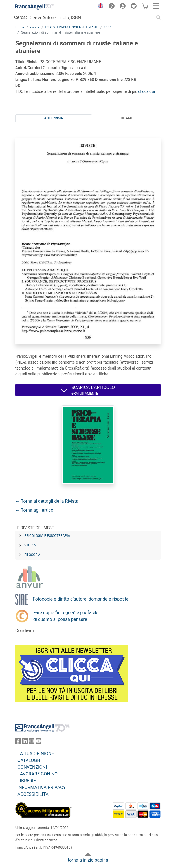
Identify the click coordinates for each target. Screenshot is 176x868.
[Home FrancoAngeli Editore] (34, 7)
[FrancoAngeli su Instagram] (32, 742)
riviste (35, 27)
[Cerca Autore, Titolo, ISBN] (91, 17)
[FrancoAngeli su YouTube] (38, 742)
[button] (99, 7)
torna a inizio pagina (88, 860)
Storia (30, 545)
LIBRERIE (27, 781)
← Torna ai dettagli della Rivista (47, 501)
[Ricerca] (159, 17)
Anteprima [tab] (54, 118)
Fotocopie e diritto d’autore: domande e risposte (81, 599)
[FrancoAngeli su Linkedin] (25, 742)
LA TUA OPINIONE (36, 754)
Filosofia (32, 555)
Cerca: (20, 17)
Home (20, 27)
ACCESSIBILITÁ (33, 794)
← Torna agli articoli (35, 510)
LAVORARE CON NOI (38, 774)
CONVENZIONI (32, 767)
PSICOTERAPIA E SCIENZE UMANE (71, 27)
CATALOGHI (29, 760)
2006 (108, 27)
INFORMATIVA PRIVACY (42, 787)
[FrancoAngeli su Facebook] (18, 742)
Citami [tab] (126, 118)
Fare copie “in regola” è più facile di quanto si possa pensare (66, 616)
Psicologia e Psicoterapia (47, 536)
